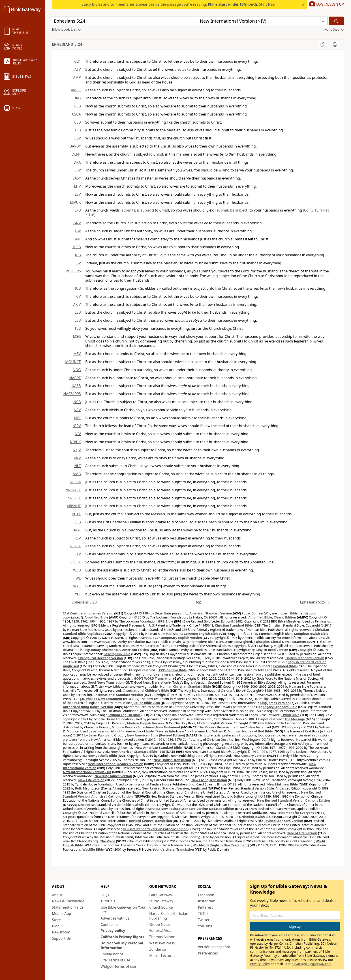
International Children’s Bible (146, 690)
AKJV (77, 304)
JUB (78, 288)
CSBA (76, 114)
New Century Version (250, 756)
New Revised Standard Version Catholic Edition (294, 800)
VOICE (76, 562)
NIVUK (75, 442)
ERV (78, 170)
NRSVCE (74, 498)
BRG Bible (166, 621)
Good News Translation (106, 682)
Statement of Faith (67, 907)
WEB (77, 570)
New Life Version (91, 780)
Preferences (208, 953)
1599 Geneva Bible (173, 670)
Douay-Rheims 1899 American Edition (120, 650)
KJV (78, 296)
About (57, 895)
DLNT (76, 154)
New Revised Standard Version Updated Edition (197, 809)
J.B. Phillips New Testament (101, 699)
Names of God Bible (258, 731)
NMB (77, 474)
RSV (78, 538)
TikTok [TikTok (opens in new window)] (203, 914)
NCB (77, 402)
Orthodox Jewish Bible (256, 817)
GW (78, 231)
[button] (325, 5)
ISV (78, 263)
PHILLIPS (73, 271)
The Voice (108, 841)
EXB (78, 210)
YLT (78, 594)
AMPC (76, 90)
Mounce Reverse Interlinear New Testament (146, 727)
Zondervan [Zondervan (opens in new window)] (158, 949)
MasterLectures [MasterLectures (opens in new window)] (162, 956)
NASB (76, 386)
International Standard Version (119, 695)
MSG (77, 336)
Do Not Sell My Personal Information (122, 945)
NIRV (77, 426)
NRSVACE (73, 490)
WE (78, 578)
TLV (78, 554)
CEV (78, 138)
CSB (78, 106)
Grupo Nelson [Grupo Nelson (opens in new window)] (161, 924)
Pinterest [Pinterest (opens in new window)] (205, 907)
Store (56, 920)
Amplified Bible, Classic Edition (272, 617)
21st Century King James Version (88, 613)
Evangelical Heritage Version (101, 658)
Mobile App (61, 914)
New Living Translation (209, 780)
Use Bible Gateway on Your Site (123, 910)
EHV (77, 186)
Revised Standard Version (284, 821)
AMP (77, 77)
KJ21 (77, 61)
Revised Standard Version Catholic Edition (155, 829)
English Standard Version (305, 658)
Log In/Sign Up (330, 4)
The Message (295, 719)
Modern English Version (145, 723)
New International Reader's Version (116, 764)
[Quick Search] (124, 21)
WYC (77, 586)
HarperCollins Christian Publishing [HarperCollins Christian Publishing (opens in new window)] (169, 916)
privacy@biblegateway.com (311, 964)
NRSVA (75, 482)
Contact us (109, 924)
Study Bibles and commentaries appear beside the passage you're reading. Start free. (179, 4)
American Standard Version (211, 613)
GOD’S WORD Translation (153, 678)
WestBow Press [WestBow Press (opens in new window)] (162, 943)
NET (77, 418)
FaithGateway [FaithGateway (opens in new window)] (161, 895)
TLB (78, 328)
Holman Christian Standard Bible (185, 686)
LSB (78, 312)
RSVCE (76, 546)
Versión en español (214, 947)
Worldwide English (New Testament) (221, 845)
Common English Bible (201, 634)
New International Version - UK (87, 772)
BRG (77, 98)
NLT (78, 466)
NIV (78, 434)
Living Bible (290, 715)
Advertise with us (115, 918)
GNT (77, 239)
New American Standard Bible (158, 748)
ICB (78, 255)
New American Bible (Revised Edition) (156, 735)
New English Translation (172, 760)
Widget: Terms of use (118, 966)
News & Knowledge (68, 901)
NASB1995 (72, 394)
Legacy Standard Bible (280, 707)
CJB (78, 130)
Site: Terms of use (115, 960)
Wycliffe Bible (93, 849)
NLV (77, 458)
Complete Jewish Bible (311, 634)
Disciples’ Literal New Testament (281, 642)
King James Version (275, 703)
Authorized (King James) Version (88, 707)
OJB (78, 522)
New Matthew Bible (283, 784)
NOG (77, 370)
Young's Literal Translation (173, 849)
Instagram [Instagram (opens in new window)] (207, 901)
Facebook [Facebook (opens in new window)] (206, 895)
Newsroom (61, 932)
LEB (78, 320)
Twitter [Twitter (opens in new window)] (204, 920)
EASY (77, 178)
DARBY (75, 146)
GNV (77, 223)
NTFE (77, 514)
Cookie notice (112, 954)
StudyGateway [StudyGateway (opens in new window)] (161, 901)
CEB (78, 122)
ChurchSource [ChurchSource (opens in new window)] (161, 907)
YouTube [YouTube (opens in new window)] (205, 926)
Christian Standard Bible (234, 625)
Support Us (61, 938)
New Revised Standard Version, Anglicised (174, 788)
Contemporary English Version (178, 638)
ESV (78, 194)
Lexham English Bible (124, 715)
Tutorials (108, 901)
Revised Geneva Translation (151, 821)
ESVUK (75, 202)
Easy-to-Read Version (272, 650)
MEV (77, 354)
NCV (77, 410)
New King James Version (113, 776)
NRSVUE (74, 506)
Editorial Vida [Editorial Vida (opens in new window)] (160, 931)
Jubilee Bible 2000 (146, 703)
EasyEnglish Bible (117, 654)
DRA (77, 162)
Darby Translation (131, 642)
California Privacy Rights (122, 937)
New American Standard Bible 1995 (138, 752)
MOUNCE (73, 362)
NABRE (75, 378)
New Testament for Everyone (292, 813)
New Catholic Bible (102, 756)
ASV (78, 69)
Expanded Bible (285, 666)
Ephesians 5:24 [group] (67, 44)
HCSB (76, 247)
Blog (56, 926)
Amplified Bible (96, 617)
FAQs (105, 895)
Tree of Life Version (302, 833)
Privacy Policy (260, 964)
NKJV (77, 450)
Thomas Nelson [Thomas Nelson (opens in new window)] (162, 937)
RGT (78, 530)
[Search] (336, 21)
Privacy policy (113, 931)
